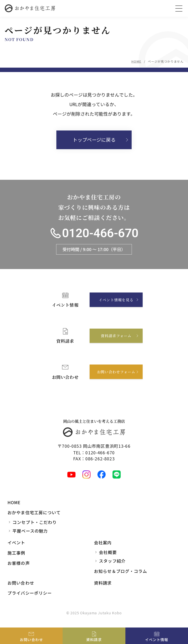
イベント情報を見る (116, 300)
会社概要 (108, 552)
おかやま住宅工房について (34, 512)
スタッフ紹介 (112, 561)
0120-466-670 (100, 233)
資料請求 (103, 583)
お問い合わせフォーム (116, 372)
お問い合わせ (21, 583)
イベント (16, 542)
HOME (136, 61)
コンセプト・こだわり (35, 522)
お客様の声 (19, 563)
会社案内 (103, 542)
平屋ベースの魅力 (30, 531)
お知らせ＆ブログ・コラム (121, 571)
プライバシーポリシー (30, 593)
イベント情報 (157, 640)
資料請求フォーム (116, 336)
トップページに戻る (94, 140)
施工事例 (16, 553)
